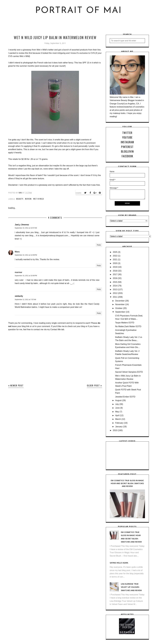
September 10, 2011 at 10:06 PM (26, 276)
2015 (115, 282)
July (117, 404)
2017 (115, 274)
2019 (115, 267)
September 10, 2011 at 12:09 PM (26, 255)
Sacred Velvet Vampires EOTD (129, 372)
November (120, 304)
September (120, 312)
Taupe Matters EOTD (125, 323)
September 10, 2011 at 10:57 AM (26, 228)
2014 (115, 286)
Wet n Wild (39, 199)
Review (28, 199)
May (117, 412)
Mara (17, 252)
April (117, 415)
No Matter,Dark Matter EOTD (128, 326)
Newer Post (17, 385)
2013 (115, 290)
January (119, 427)
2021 (115, 260)
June (117, 408)
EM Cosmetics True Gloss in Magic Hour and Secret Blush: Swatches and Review (127, 483)
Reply (99, 245)
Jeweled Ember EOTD (125, 397)
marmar (19, 272)
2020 (115, 263)
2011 (115, 297)
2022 (115, 256)
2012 (115, 293)
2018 (115, 271)
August (118, 400)
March (118, 419)
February (119, 423)
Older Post (93, 385)
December (120, 301)
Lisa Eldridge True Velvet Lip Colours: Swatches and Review (131, 587)
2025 (115, 252)
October (119, 308)
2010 (115, 430)
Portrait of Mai (78, 11)
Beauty (20, 199)
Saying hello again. (119, 563)
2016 (115, 278)
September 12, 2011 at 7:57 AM (25, 300)
